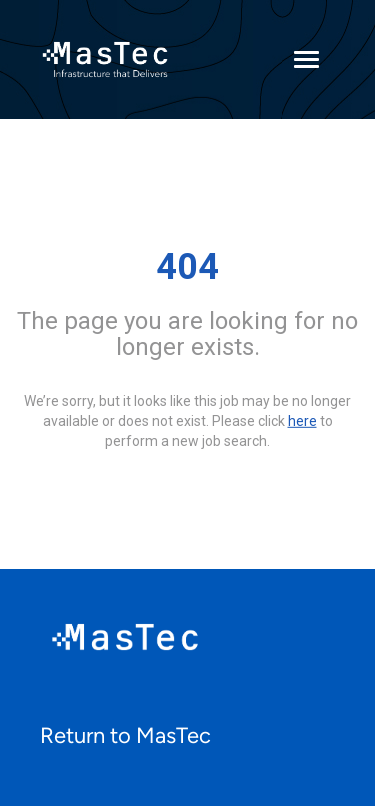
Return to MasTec (125, 735)
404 (187, 267)
